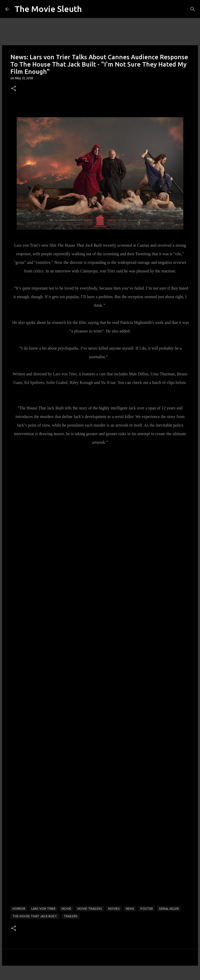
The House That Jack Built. (35, 916)
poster (147, 909)
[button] (14, 89)
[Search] (193, 9)
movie (66, 909)
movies (114, 909)
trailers (71, 916)
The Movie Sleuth (48, 9)
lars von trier (43, 909)
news (130, 909)
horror (19, 909)
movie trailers (90, 909)
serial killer (169, 909)
